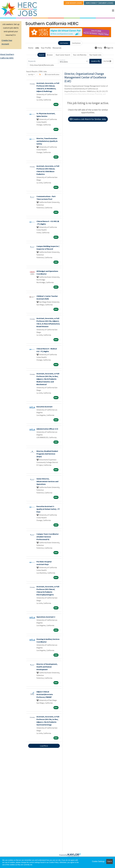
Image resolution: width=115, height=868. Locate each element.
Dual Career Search (63, 55)
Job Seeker (64, 43)
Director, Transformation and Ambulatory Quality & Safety (47, 141)
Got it (109, 861)
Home (31, 48)
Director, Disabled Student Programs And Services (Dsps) (47, 454)
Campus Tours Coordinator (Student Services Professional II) (48, 537)
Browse (50, 55)
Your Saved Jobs (95, 55)
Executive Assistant (44, 407)
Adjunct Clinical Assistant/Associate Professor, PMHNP (45, 694)
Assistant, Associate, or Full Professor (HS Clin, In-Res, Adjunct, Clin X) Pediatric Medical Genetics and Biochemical (48, 379)
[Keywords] (43, 61)
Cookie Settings (98, 861)
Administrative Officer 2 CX (47, 429)
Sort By (31, 74)
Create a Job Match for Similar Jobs (88, 119)
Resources (57, 48)
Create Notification (52, 74)
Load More (44, 746)
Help (98, 48)
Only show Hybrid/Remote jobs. (42, 65)
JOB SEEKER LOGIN (74, 3)
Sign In (109, 48)
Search (41, 55)
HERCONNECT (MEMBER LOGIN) (99, 3)
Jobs (37, 48)
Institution (76, 43)
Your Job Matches (80, 55)
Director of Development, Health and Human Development (47, 667)
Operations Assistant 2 (46, 617)
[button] (113, 11)
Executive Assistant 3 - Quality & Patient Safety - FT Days (48, 509)
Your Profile (46, 48)
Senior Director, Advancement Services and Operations (47, 481)
